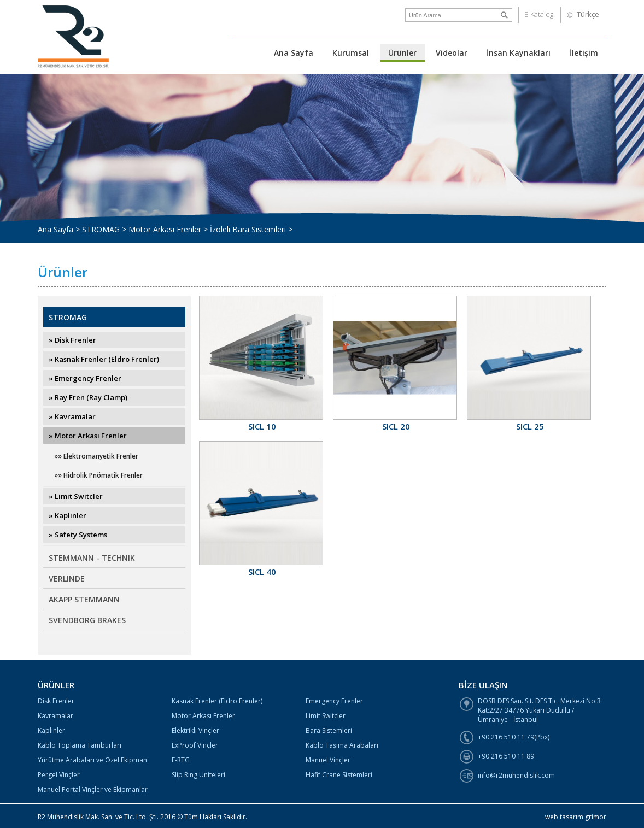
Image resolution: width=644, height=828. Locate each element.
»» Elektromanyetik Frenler (96, 456)
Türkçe (588, 14)
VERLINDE (67, 579)
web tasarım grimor (576, 817)
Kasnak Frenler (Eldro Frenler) (217, 701)
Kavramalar (55, 716)
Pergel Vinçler (59, 775)
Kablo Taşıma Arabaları (342, 745)
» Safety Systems (78, 535)
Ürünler (402, 53)
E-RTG (181, 760)
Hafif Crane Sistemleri (339, 775)
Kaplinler (51, 730)
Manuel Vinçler (328, 760)
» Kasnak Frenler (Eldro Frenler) (104, 359)
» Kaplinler (68, 515)
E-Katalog (539, 14)
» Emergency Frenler (85, 378)
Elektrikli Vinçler (195, 730)
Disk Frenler (56, 701)
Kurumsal (351, 53)
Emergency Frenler (334, 701)
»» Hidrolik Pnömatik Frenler (98, 475)
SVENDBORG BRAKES (87, 620)
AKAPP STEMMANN (84, 599)
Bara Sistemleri (329, 730)
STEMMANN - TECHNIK (92, 558)
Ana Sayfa (294, 53)
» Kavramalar (72, 416)
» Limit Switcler (76, 496)
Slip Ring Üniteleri (198, 775)
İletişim (584, 53)
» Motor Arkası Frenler (88, 436)
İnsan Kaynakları (519, 53)
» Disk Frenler (72, 340)
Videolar (452, 53)
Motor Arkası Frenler (203, 716)
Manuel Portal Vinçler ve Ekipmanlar (93, 789)
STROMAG (68, 317)
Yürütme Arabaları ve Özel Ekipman (92, 760)
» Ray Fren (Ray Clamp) (88, 397)
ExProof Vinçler (195, 745)
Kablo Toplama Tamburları (80, 745)
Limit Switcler (326, 716)
